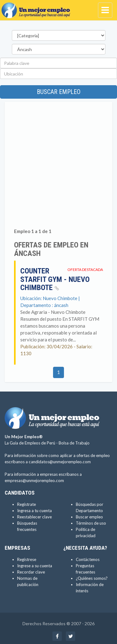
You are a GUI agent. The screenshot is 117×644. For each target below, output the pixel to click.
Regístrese (27, 559)
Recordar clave (31, 572)
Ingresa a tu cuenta (34, 511)
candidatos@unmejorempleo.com (60, 462)
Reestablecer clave (34, 517)
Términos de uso (91, 523)
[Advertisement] (58, 166)
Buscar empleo (59, 92)
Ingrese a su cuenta (35, 566)
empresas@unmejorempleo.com (34, 480)
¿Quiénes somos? (92, 578)
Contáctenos (88, 559)
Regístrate (27, 504)
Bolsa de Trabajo (74, 443)
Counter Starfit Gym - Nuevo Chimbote (55, 279)
